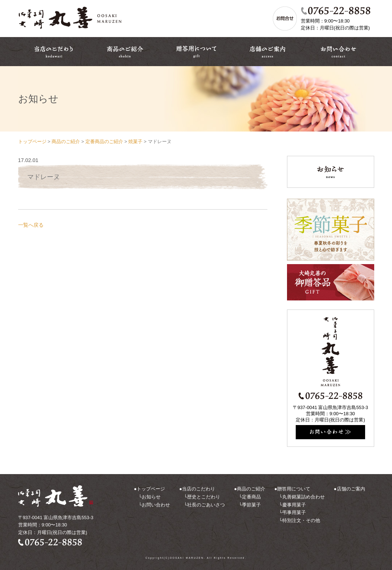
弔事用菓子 (294, 512)
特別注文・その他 (301, 520)
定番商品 (251, 497)
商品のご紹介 (251, 489)
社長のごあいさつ (206, 505)
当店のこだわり (199, 489)
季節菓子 (251, 505)
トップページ (151, 489)
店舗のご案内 (351, 489)
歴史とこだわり (204, 497)
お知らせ (151, 497)
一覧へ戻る (31, 225)
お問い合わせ (156, 505)
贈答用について (294, 489)
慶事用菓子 (294, 505)
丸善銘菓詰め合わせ (304, 497)
